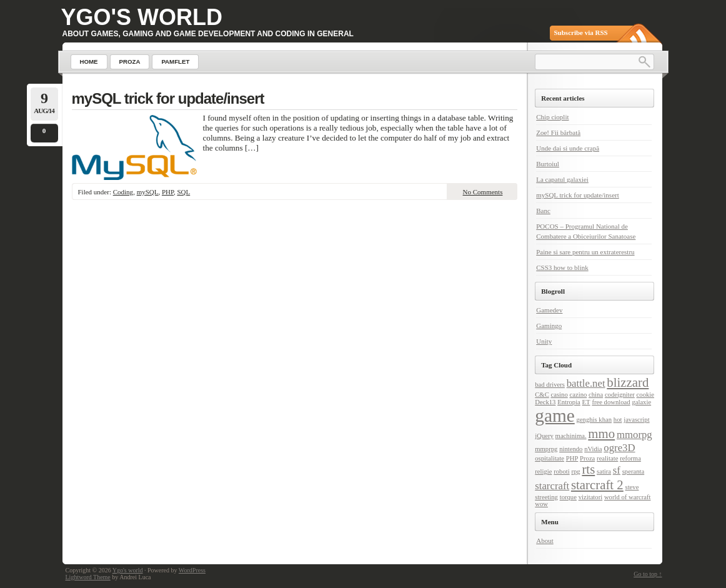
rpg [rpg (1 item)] (575, 471)
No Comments (483, 192)
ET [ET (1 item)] (586, 402)
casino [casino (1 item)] (559, 395)
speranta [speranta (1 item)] (634, 471)
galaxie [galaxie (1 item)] (641, 402)
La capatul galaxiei (562, 179)
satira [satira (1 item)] (604, 471)
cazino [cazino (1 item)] (579, 395)
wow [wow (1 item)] (541, 504)
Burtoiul (548, 164)
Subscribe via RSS (581, 32)
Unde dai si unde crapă (568, 148)
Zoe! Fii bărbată (558, 132)
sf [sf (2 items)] (617, 470)
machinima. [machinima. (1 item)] (571, 436)
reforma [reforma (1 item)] (630, 458)
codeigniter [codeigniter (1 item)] (620, 395)
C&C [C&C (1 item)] (542, 395)
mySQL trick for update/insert (168, 98)
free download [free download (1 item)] (611, 402)
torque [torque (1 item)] (568, 497)
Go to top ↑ (648, 574)
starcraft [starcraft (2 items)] (552, 486)
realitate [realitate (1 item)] (607, 458)
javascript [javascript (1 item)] (636, 420)
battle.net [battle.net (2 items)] (586, 383)
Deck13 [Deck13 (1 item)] (545, 402)
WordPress (192, 570)
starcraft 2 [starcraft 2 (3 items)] (597, 485)
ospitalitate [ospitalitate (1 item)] (549, 458)
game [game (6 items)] (555, 416)
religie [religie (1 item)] (543, 471)
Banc (543, 211)
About (545, 541)
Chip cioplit (552, 117)
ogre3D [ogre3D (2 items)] (619, 448)
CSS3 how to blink (562, 267)
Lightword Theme (88, 577)
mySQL (148, 192)
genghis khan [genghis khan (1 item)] (594, 420)
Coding (123, 192)
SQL (183, 192)
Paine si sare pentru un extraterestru (585, 252)
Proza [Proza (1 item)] (587, 458)
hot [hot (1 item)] (618, 420)
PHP (168, 192)
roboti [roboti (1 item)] (561, 471)
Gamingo (549, 326)
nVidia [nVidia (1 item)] (593, 449)
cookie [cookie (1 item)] (645, 395)
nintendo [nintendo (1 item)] (571, 449)
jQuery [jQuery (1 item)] (544, 436)
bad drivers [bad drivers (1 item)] (550, 385)
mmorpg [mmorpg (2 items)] (634, 435)
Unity (544, 341)
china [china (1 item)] (596, 395)
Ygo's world (142, 17)
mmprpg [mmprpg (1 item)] (546, 449)
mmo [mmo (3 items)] (601, 434)
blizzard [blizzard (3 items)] (628, 382)
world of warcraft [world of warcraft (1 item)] (628, 497)
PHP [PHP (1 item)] (572, 458)
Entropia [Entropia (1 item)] (569, 402)
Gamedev (549, 310)
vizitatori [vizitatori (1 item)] (590, 497)
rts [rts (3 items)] (588, 469)
